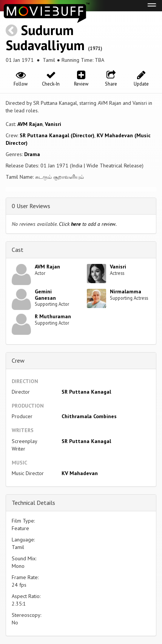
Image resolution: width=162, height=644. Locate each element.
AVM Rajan (30, 124)
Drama (32, 154)
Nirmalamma (126, 291)
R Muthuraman (53, 316)
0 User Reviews (31, 206)
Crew (18, 360)
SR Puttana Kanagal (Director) (57, 135)
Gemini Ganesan (45, 295)
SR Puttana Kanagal (86, 392)
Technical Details (33, 503)
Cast (18, 250)
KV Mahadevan (80, 473)
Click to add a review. (88, 224)
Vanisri (53, 124)
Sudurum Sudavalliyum (45, 38)
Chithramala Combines (89, 416)
